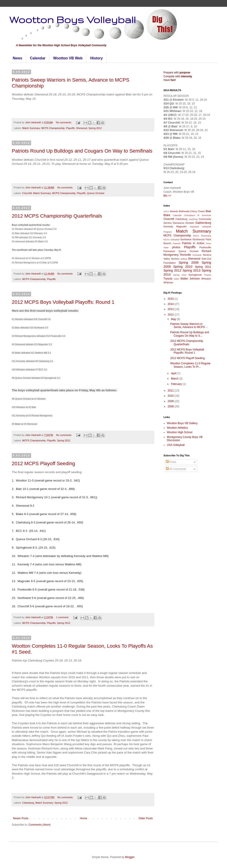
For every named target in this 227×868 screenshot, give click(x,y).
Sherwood (82, 128)
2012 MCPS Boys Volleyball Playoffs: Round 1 (63, 302)
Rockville (185, 255)
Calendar (38, 58)
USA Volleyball (176, 445)
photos (176, 247)
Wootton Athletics (177, 428)
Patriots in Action (193, 243)
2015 (171, 299)
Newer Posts (21, 818)
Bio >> (167, 196)
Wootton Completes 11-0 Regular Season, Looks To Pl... (190, 365)
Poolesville (205, 247)
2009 (171, 401)
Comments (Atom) (39, 825)
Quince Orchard (96, 193)
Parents (177, 243)
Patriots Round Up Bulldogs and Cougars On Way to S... (190, 334)
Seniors (175, 259)
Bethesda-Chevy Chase (192, 211)
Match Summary (31, 128)
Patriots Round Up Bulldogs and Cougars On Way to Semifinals (82, 151)
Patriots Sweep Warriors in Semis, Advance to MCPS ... (189, 326)
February (177, 384)
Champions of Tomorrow (198, 215)
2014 (171, 304)
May (174, 319)
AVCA (166, 211)
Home (84, 818)
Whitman (168, 282)
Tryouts (168, 279)
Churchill (27, 193)
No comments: (64, 122)
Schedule (197, 255)
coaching (193, 219)
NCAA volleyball (171, 239)
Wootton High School (180, 432)
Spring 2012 (95, 128)
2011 (171, 391)
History (96, 58)
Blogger (130, 857)
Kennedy (168, 226)
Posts (171, 462)
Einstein (190, 223)
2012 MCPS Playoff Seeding (43, 463)
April (174, 373)
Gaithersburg (203, 223)
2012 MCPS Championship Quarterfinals (57, 216)
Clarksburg (28, 803)
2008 (171, 406)
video (176, 279)
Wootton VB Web (68, 58)
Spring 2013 (191, 270)
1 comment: (63, 617)
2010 (171, 396)
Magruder (181, 226)
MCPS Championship (53, 128)
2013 (171, 309)
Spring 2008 (189, 263)
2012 (171, 315)
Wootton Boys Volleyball (72, 19)
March (175, 379)
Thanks (208, 275)
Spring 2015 (180, 275)
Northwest (186, 239)
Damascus (179, 223)
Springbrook (195, 275)
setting (184, 259)
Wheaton (206, 279)
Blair (208, 211)
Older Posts (146, 818)
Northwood (198, 239)
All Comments (176, 469)
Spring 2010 (183, 267)
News (17, 58)
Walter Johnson (190, 279)
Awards (174, 211)
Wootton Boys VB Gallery (182, 423)
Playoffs (70, 128)
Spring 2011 (203, 267)
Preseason (169, 251)
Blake (167, 215)
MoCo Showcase (202, 236)
